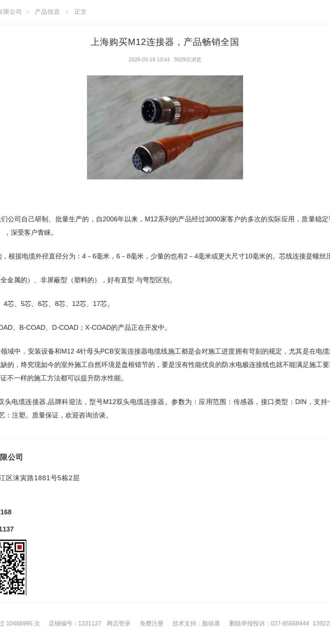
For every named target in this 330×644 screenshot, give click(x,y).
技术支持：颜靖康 (196, 623)
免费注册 (152, 623)
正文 (81, 12)
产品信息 (48, 12)
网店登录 (119, 623)
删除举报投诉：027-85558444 (269, 623)
